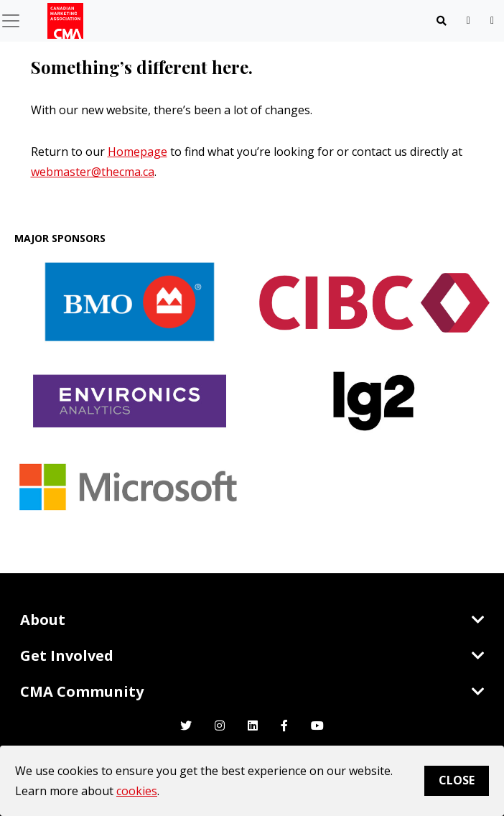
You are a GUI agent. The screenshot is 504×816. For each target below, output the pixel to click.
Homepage (137, 152)
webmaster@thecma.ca (93, 172)
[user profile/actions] (492, 20)
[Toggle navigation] (442, 21)
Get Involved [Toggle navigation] (252, 655)
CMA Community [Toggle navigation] (252, 691)
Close (457, 780)
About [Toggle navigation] (252, 620)
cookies (137, 791)
